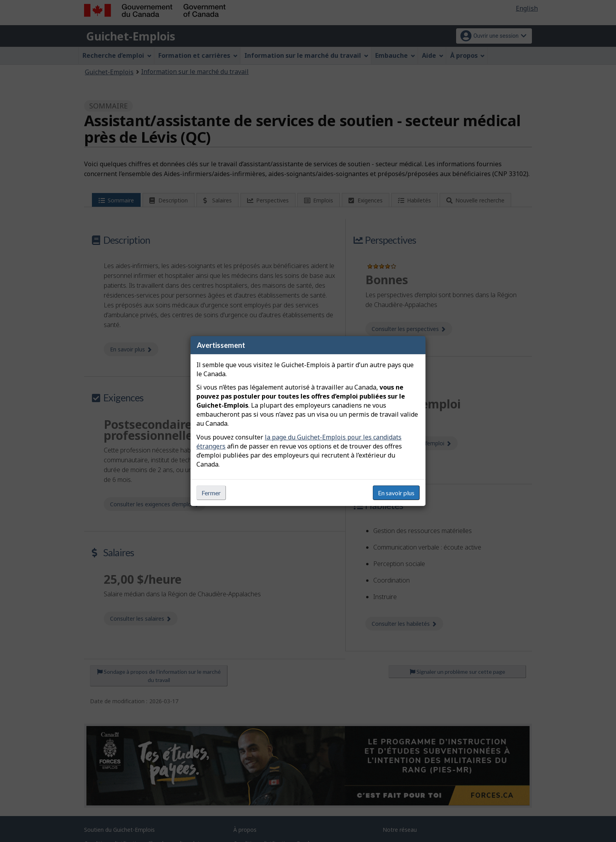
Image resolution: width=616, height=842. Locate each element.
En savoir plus (396, 493)
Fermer (211, 493)
